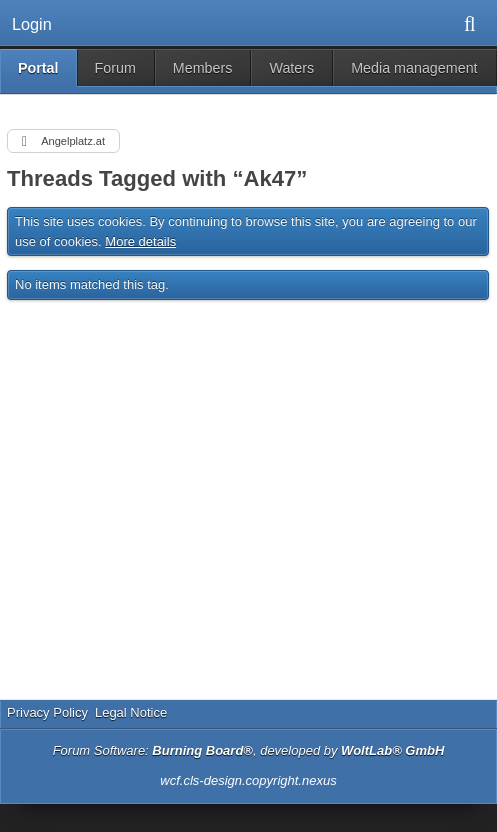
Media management (414, 68)
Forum (115, 68)
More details (140, 241)
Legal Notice (131, 712)
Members (203, 68)
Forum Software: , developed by (249, 750)
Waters (291, 68)
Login (32, 24)
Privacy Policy (47, 712)
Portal (38, 68)
